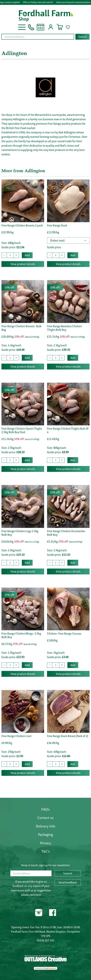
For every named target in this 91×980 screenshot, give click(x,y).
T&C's (46, 851)
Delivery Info (45, 826)
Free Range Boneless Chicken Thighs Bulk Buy (64, 328)
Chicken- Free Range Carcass (64, 633)
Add (27, 255)
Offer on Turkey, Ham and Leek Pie (40, 2)
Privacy (46, 843)
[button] (22, 27)
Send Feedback (68, 882)
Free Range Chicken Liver (17, 736)
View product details (23, 264)
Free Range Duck (57, 225)
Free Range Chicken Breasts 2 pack (22, 225)
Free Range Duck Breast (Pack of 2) (68, 736)
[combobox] (45, 37)
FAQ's (45, 809)
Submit (68, 873)
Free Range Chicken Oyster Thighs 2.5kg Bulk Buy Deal (22, 430)
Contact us (45, 818)
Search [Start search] (82, 37)
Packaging (45, 834)
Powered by (45, 968)
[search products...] (38, 37)
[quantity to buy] (10, 255)
